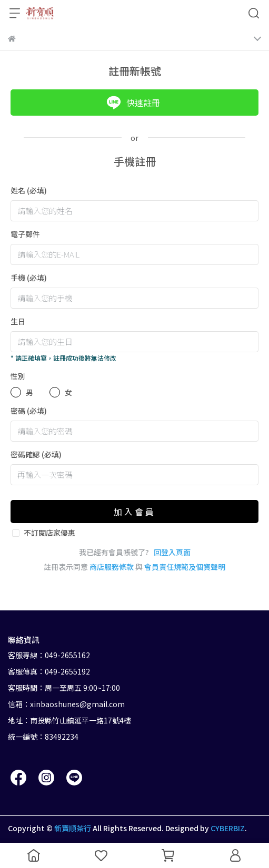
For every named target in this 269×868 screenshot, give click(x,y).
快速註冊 (133, 103)
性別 (18, 376)
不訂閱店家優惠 (49, 533)
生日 (18, 321)
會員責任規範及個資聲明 (185, 567)
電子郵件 (25, 234)
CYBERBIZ (228, 828)
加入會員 (135, 512)
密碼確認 (36, 454)
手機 (29, 278)
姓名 (29, 190)
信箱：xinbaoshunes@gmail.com (66, 704)
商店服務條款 (112, 567)
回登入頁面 (172, 552)
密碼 (29, 411)
